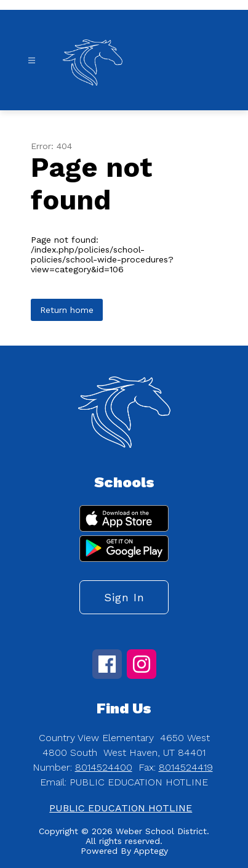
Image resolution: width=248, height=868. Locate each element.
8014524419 (186, 767)
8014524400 (104, 767)
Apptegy (151, 851)
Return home (67, 310)
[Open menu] (32, 61)
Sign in (124, 597)
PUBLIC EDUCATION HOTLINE (121, 808)
